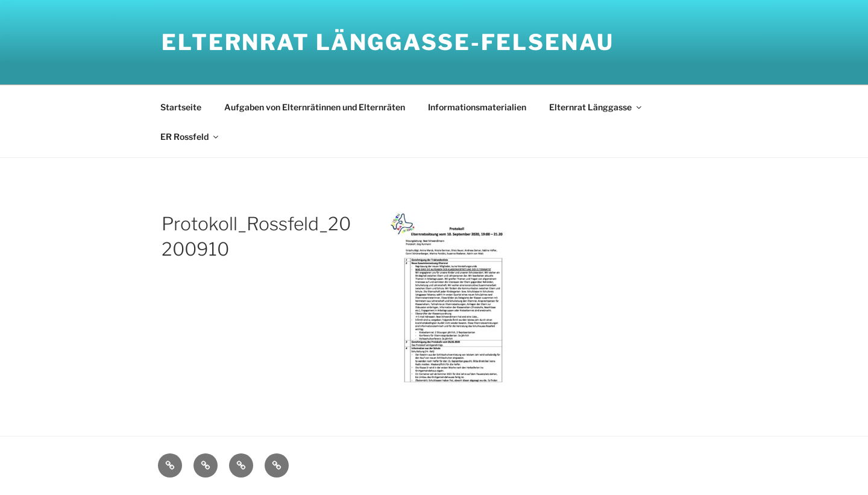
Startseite (181, 107)
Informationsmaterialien (477, 107)
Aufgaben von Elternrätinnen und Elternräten (315, 107)
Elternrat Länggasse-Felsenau (388, 42)
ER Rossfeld (190, 137)
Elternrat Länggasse (596, 107)
